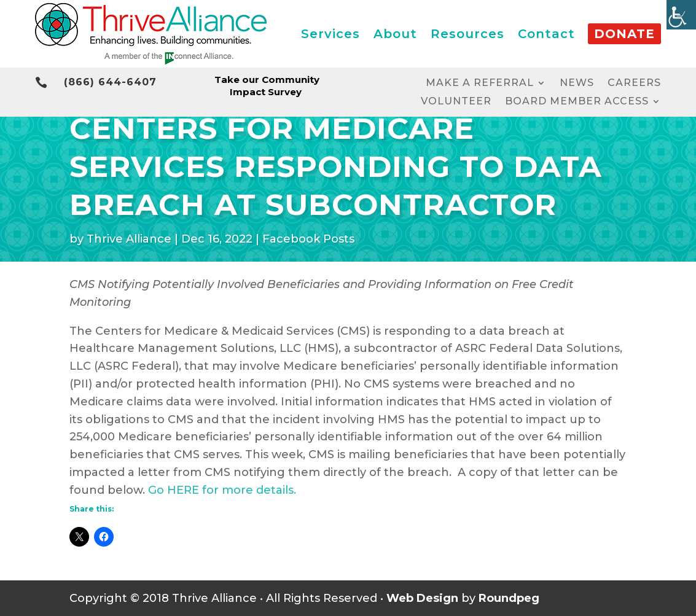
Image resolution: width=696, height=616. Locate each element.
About (395, 34)
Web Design (422, 598)
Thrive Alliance (129, 239)
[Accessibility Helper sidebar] (681, 15)
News (577, 84)
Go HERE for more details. (222, 490)
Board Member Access (577, 102)
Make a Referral (480, 84)
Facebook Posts (308, 239)
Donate (624, 34)
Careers (634, 84)
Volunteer (456, 102)
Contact (546, 34)
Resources (467, 34)
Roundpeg (509, 598)
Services (330, 34)
